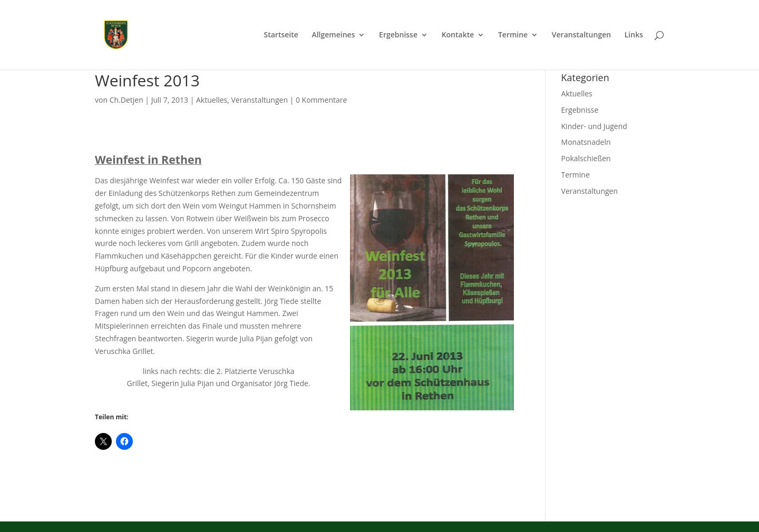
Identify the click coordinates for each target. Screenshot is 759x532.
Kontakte (458, 35)
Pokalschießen (586, 158)
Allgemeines (333, 35)
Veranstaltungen (581, 35)
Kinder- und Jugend (594, 126)
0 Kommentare (321, 100)
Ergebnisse (398, 35)
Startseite (281, 35)
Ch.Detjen (126, 100)
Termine (513, 35)
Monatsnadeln (586, 142)
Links (634, 35)
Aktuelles (212, 100)
